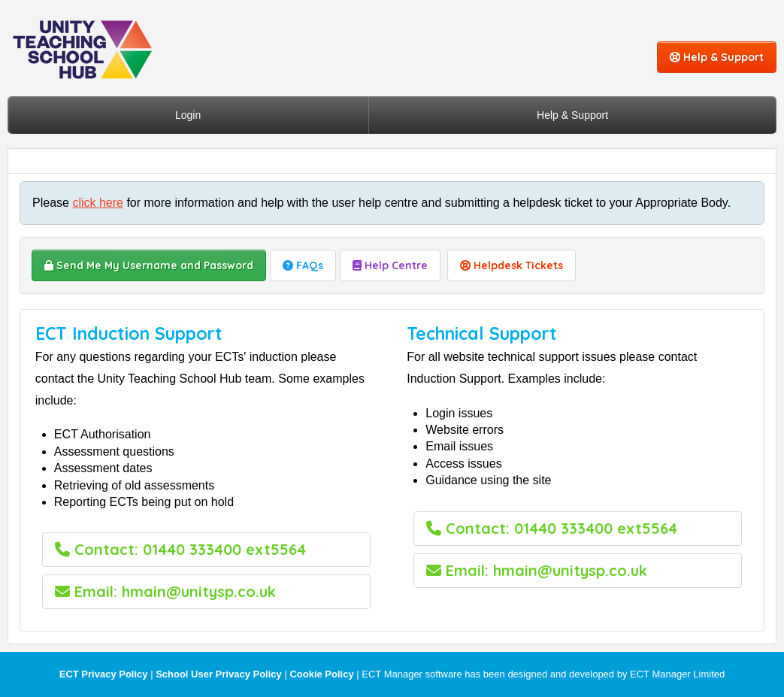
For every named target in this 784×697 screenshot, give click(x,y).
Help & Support (717, 57)
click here (98, 203)
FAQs (303, 265)
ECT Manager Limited (677, 674)
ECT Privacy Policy (104, 674)
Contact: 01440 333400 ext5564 (180, 549)
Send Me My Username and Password (149, 265)
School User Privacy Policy (219, 674)
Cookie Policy (321, 674)
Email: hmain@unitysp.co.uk (165, 591)
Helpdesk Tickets (512, 265)
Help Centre (390, 265)
